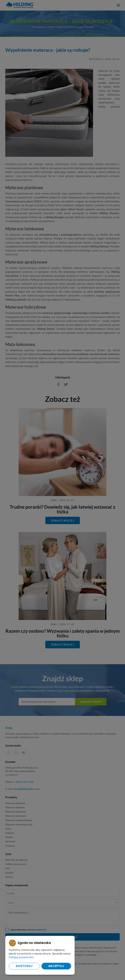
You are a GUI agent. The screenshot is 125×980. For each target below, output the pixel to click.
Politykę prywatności (21, 957)
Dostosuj (24, 966)
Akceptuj (56, 966)
